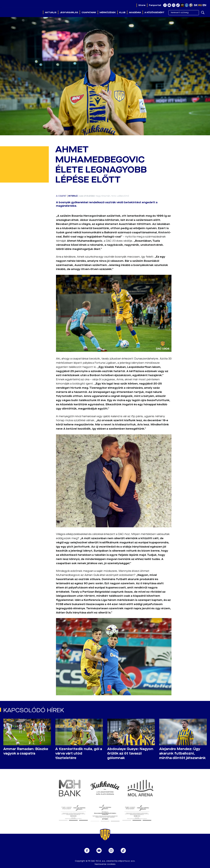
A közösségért (154, 12)
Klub (122, 12)
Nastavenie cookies (105, 864)
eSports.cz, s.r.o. (127, 861)
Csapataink (89, 12)
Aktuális (51, 12)
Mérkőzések (108, 12)
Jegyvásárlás (69, 12)
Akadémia (135, 12)
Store (142, 5)
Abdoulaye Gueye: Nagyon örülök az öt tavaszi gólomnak (130, 753)
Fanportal (155, 5)
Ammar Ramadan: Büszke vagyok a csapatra (26, 751)
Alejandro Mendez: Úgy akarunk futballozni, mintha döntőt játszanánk (182, 753)
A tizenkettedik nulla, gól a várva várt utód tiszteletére (79, 753)
